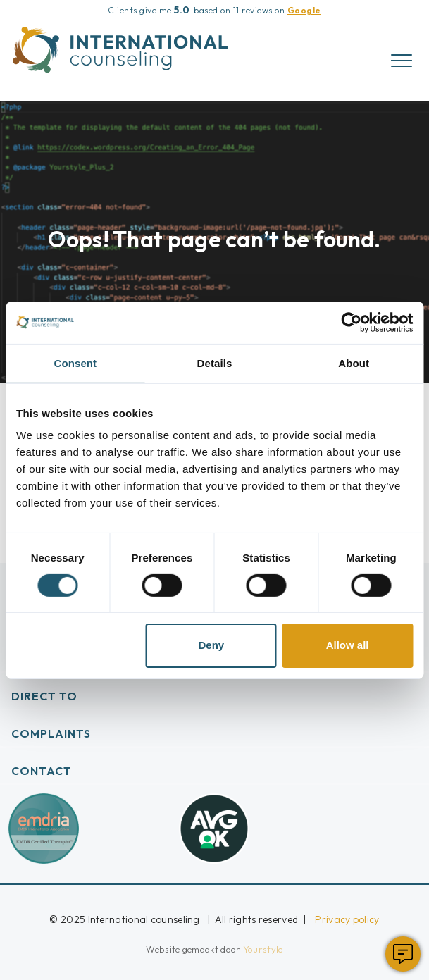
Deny (211, 645)
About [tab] (354, 362)
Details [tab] (215, 362)
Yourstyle (262, 949)
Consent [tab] (75, 362)
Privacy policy (347, 919)
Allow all (348, 645)
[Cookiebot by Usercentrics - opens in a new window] (351, 322)
